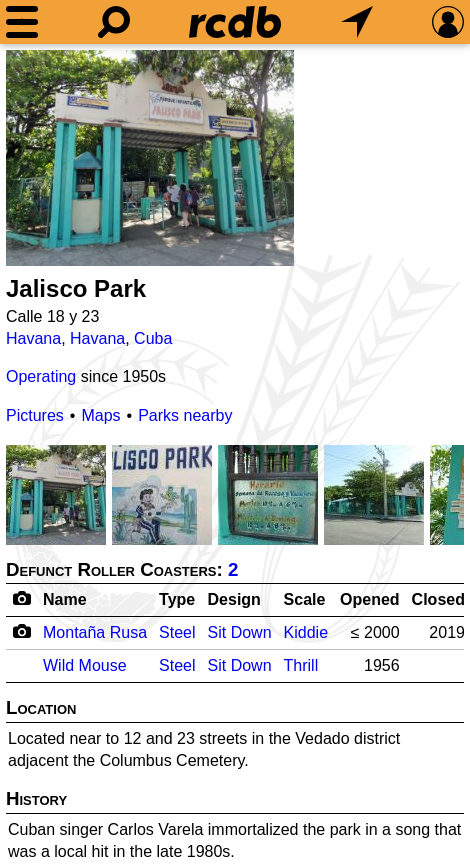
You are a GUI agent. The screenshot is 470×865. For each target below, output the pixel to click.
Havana (33, 338)
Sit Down (240, 632)
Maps (100, 415)
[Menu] (22, 22)
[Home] (235, 22)
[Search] (114, 22)
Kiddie (306, 632)
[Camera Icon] (21, 631)
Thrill (301, 665)
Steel (177, 632)
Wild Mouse (85, 665)
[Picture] (150, 158)
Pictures (35, 415)
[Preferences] (448, 22)
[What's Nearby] (357, 22)
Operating (41, 376)
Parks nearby (185, 415)
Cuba (153, 338)
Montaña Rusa (95, 632)
